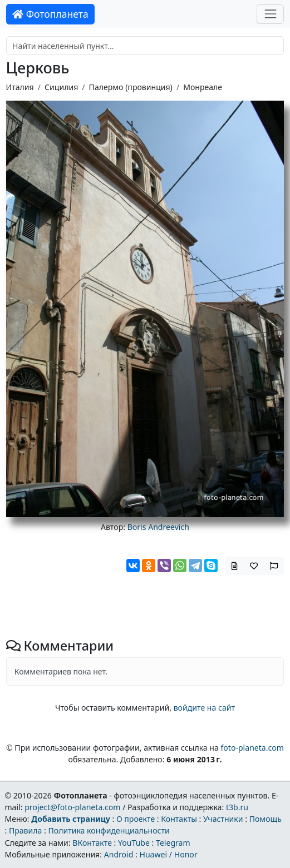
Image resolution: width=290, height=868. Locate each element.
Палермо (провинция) (131, 87)
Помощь (266, 819)
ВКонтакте (92, 843)
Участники (223, 819)
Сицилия (61, 87)
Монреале (203, 87)
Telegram (173, 843)
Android (119, 854)
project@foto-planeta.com (72, 807)
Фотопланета (50, 14)
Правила (25, 830)
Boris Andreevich (158, 527)
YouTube (134, 843)
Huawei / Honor (168, 854)
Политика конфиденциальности (109, 830)
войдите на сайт (204, 708)
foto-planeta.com (252, 748)
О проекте (136, 819)
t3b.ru (237, 807)
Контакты (179, 819)
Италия (20, 87)
